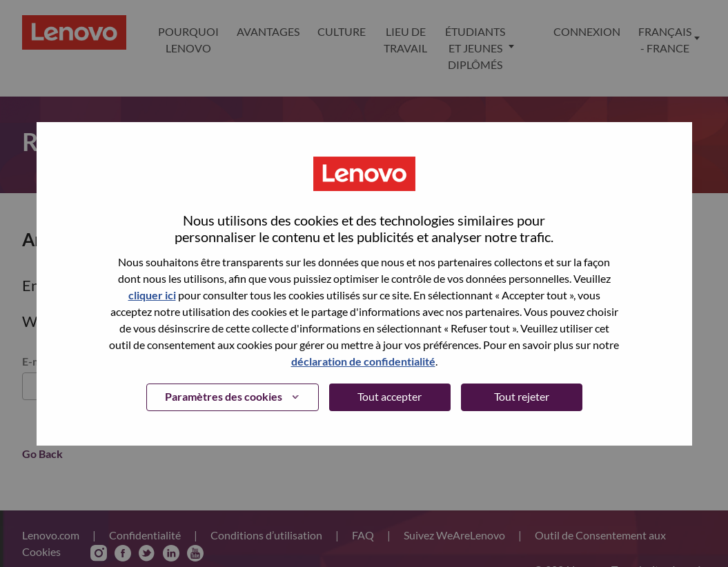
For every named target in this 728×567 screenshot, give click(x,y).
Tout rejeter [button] (522, 396)
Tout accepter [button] (390, 396)
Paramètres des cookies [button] (224, 396)
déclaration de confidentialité (363, 361)
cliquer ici (152, 295)
